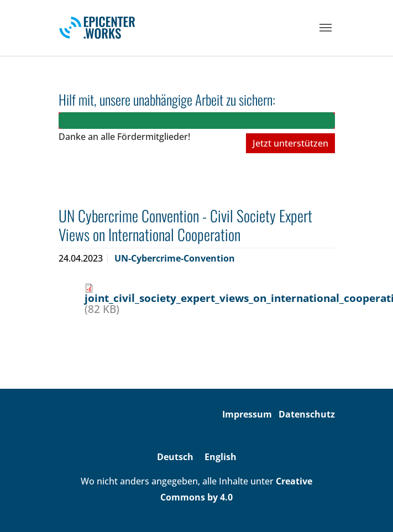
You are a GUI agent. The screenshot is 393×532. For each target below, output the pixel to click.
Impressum (247, 414)
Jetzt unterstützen (290, 143)
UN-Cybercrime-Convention (175, 258)
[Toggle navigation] (326, 28)
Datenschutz (307, 414)
